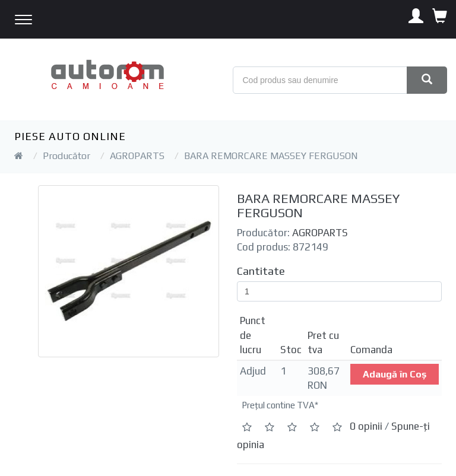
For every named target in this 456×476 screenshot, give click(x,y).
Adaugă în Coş (395, 374)
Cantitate (261, 271)
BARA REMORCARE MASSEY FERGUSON (271, 156)
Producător (66, 156)
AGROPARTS (137, 156)
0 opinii (366, 426)
